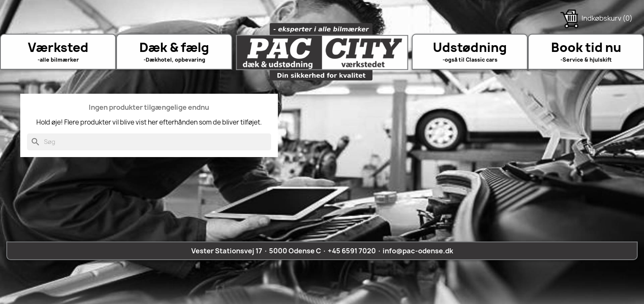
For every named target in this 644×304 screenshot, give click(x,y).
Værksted (58, 47)
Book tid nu (586, 47)
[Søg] (149, 142)
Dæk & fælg (174, 47)
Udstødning (470, 47)
